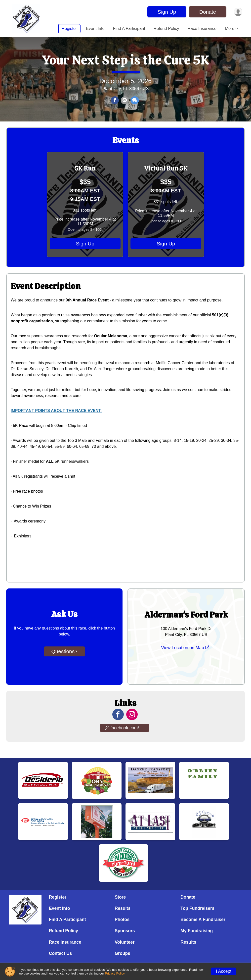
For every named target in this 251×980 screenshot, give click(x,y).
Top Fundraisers (197, 908)
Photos (122, 920)
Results (123, 908)
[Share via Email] (125, 106)
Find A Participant (129, 29)
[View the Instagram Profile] (132, 725)
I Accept (224, 971)
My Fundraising (197, 931)
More (230, 29)
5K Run (85, 178)
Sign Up (166, 12)
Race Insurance (202, 29)
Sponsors (125, 931)
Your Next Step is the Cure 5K (125, 65)
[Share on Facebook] (115, 106)
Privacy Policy (115, 973)
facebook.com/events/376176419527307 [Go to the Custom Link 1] (127, 738)
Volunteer (125, 942)
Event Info (95, 29)
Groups (122, 953)
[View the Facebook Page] (118, 725)
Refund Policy (166, 29)
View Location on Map (185, 658)
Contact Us (61, 953)
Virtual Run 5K (166, 178)
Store (120, 897)
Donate (207, 12)
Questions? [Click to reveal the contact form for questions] (64, 661)
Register (69, 29)
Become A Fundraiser (203, 920)
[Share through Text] (134, 106)
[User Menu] (238, 12)
